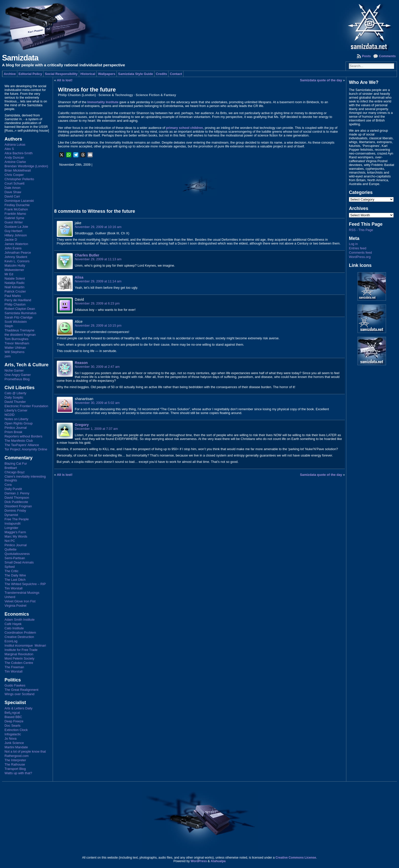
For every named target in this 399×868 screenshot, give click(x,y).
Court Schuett (15, 183)
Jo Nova (11, 738)
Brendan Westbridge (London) (26, 166)
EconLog (11, 641)
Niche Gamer (14, 370)
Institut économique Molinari (25, 645)
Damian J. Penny (17, 493)
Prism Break (13, 432)
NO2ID (10, 415)
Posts (366, 56)
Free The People (17, 519)
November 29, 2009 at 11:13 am (98, 259)
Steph (9, 326)
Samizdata (20, 58)
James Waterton (16, 244)
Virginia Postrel (16, 606)
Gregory (82, 425)
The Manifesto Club (19, 441)
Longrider (11, 528)
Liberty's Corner (16, 410)
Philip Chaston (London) (77, 95)
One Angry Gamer (18, 375)
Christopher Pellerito (19, 179)
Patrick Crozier (15, 291)
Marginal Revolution (19, 654)
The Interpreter (15, 760)
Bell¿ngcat (12, 713)
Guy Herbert (13, 231)
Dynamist (11, 515)
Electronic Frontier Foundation (26, 406)
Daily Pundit (13, 489)
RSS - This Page (361, 230)
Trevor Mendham (17, 343)
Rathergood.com (17, 756)
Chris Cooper (14, 175)
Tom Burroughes (17, 339)
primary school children (185, 128)
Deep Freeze (14, 721)
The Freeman (14, 667)
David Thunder (15, 402)
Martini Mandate (16, 747)
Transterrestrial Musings (22, 593)
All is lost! (65, 80)
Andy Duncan (14, 157)
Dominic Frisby (15, 511)
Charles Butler (87, 255)
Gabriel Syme (15, 218)
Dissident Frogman (18, 506)
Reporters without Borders (24, 436)
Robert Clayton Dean (20, 309)
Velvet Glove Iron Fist (20, 601)
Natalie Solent (15, 278)
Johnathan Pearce (18, 253)
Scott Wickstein (16, 322)
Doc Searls (13, 726)
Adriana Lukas (15, 144)
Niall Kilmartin (15, 287)
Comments (387, 56)
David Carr (12, 196)
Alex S (9, 149)
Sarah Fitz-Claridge (19, 317)
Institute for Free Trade (21, 650)
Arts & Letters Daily (19, 708)
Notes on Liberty (16, 419)
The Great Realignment (22, 690)
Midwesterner (14, 270)
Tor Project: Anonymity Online (26, 449)
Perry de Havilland (18, 300)
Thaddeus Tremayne (19, 330)
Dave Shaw (13, 192)
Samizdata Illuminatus (20, 313)
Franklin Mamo (15, 214)
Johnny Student (16, 257)
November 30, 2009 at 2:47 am (97, 367)
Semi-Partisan (15, 558)
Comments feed (360, 253)
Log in (353, 244)
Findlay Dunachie (17, 205)
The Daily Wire (15, 575)
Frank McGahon (16, 209)
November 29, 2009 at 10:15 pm (98, 325)
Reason (81, 363)
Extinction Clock (16, 730)
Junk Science (14, 743)
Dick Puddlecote (16, 502)
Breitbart (11, 468)
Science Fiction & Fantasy (156, 95)
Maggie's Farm (15, 532)
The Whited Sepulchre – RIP (25, 584)
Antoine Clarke (15, 162)
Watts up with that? (18, 773)
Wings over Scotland (19, 694)
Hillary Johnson (16, 235)
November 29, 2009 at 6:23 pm (97, 303)
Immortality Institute (103, 102)
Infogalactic (13, 734)
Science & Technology (116, 95)
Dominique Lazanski (19, 201)
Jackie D (11, 240)
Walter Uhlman (15, 348)
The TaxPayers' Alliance (22, 445)
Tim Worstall (13, 588)
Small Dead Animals (19, 562)
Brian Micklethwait (18, 170)
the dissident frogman (20, 335)
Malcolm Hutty (15, 265)
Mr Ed (9, 274)
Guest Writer (14, 222)
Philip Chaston (15, 304)
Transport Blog (15, 769)
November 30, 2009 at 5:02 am (97, 403)
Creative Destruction (19, 637)
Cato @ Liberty (16, 393)
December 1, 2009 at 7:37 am (96, 429)
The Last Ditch (15, 580)
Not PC (10, 541)
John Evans (13, 248)
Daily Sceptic (14, 397)
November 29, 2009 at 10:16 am (98, 227)
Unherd (10, 597)
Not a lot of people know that (25, 751)
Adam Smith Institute (20, 620)
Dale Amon (13, 188)
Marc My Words (16, 536)
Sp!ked (10, 567)
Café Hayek (13, 624)
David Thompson (17, 498)
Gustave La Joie (16, 227)
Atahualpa (218, 861)
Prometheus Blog (17, 379)
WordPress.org (360, 257)
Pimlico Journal (16, 428)
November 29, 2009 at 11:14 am (98, 281)
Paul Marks (13, 296)
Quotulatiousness (17, 554)
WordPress (199, 861)
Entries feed (358, 248)
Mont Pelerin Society (19, 658)
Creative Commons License (296, 858)
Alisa (79, 277)
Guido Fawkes (15, 685)
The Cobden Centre (19, 663)
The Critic (12, 571)
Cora (8, 485)
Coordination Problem (20, 633)
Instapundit (13, 523)
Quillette (11, 549)
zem (8, 356)
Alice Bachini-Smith (19, 153)
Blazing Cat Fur (16, 463)
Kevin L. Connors (17, 261)
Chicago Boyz (15, 472)
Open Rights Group (19, 423)
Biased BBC (13, 717)
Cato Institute (14, 628)
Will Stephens (15, 352)
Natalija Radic (15, 283)
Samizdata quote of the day (321, 80)
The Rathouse (15, 764)
